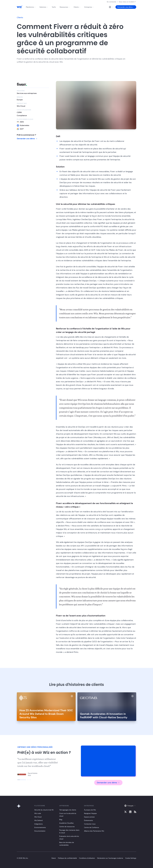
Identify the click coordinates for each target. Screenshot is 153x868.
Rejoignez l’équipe (90, 813)
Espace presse (89, 817)
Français (130, 806)
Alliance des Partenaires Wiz (94, 831)
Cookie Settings (131, 858)
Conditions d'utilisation (87, 858)
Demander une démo (126, 7)
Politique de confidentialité (67, 858)
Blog (61, 820)
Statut (54, 858)
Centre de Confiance (91, 827)
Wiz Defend (38, 820)
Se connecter (112, 2)
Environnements (40, 827)
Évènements (88, 820)
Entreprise (89, 7)
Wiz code (38, 813)
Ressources (65, 7)
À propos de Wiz (90, 810)
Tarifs (54, 7)
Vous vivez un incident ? (127, 2)
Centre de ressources (67, 827)
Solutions (44, 7)
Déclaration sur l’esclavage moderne (110, 858)
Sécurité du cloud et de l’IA (44, 810)
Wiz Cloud (38, 817)
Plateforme (31, 7)
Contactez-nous (90, 824)
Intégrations (39, 824)
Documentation (40, 831)
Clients (77, 7)
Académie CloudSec (67, 823)
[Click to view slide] (22, 780)
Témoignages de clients (68, 810)
